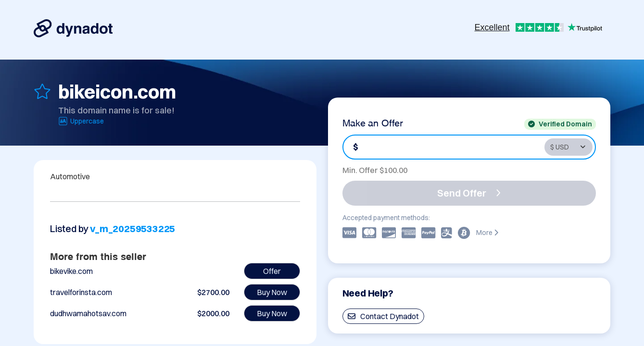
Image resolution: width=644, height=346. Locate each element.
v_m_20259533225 (133, 229)
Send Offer (469, 193)
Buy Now (272, 292)
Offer (272, 271)
